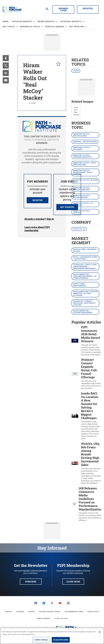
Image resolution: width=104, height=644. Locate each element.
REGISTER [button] (38, 200)
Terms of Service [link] (43, 619)
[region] (52, 636)
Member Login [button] (63, 9)
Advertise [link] (20, 612)
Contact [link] (32, 612)
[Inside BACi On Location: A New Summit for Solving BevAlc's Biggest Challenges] (75, 416)
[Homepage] (12, 9)
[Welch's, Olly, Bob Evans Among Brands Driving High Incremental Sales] (75, 463)
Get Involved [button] (77, 27)
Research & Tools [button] (30, 27)
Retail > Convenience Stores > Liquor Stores (85, 258)
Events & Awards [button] (55, 27)
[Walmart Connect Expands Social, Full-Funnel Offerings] (75, 374)
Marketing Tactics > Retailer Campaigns (82, 189)
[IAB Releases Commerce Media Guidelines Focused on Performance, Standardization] (74, 504)
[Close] (100, 632)
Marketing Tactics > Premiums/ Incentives (82, 156)
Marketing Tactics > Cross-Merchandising (85, 164)
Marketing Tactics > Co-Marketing (83, 204)
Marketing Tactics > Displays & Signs (82, 135)
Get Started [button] (67, 207)
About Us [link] (9, 612)
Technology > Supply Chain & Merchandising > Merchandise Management (85, 267)
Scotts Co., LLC (79, 229)
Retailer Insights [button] (22, 21)
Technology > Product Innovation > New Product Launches (84, 303)
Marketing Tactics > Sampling (82, 212)
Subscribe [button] (31, 582)
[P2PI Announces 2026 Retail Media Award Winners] (75, 341)
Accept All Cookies (61, 640)
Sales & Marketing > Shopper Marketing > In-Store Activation (85, 294)
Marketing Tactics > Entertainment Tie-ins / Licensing (83, 172)
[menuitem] (8, 22)
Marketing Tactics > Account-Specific (82, 196)
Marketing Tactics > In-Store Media (85, 181)
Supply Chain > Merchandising (80, 285)
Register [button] (88, 8)
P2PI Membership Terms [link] (74, 612)
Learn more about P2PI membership (37, 229)
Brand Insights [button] (46, 21)
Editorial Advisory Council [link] (50, 612)
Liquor (76, 71)
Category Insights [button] (71, 21)
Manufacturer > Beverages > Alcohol (85, 250)
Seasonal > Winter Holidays (85, 142)
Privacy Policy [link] (93, 612)
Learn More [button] (73, 582)
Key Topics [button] (9, 27)
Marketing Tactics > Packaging (82, 148)
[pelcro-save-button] (58, 64)
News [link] (6, 21)
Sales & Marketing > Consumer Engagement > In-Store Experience (85, 276)
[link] (6, 58)
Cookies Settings (61, 619)
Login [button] (39, 219)
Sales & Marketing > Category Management (83, 312)
